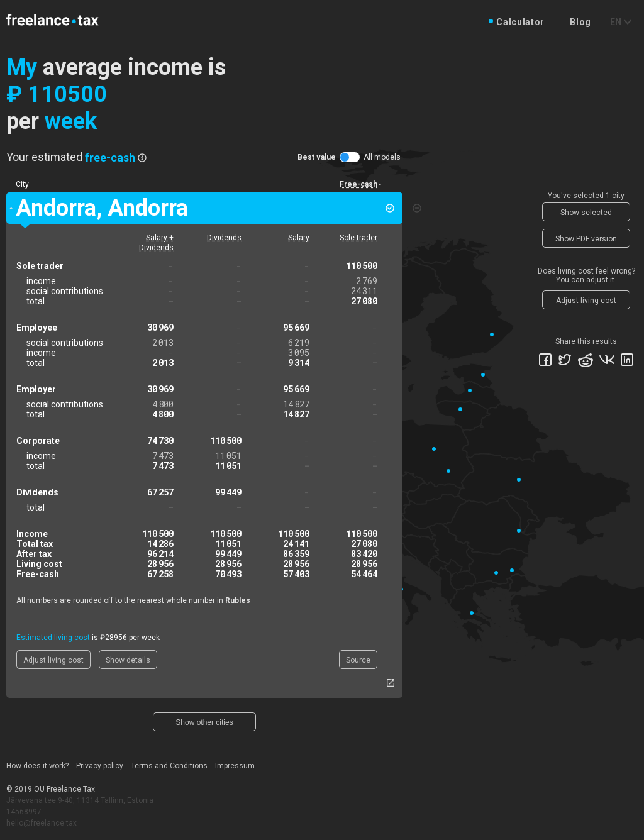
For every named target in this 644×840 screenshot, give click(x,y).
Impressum (235, 766)
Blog (580, 22)
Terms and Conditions (169, 766)
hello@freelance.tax (42, 823)
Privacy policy (100, 766)
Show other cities (204, 722)
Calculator (520, 22)
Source (358, 660)
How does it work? (37, 766)
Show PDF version (586, 239)
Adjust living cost (53, 660)
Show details (128, 660)
